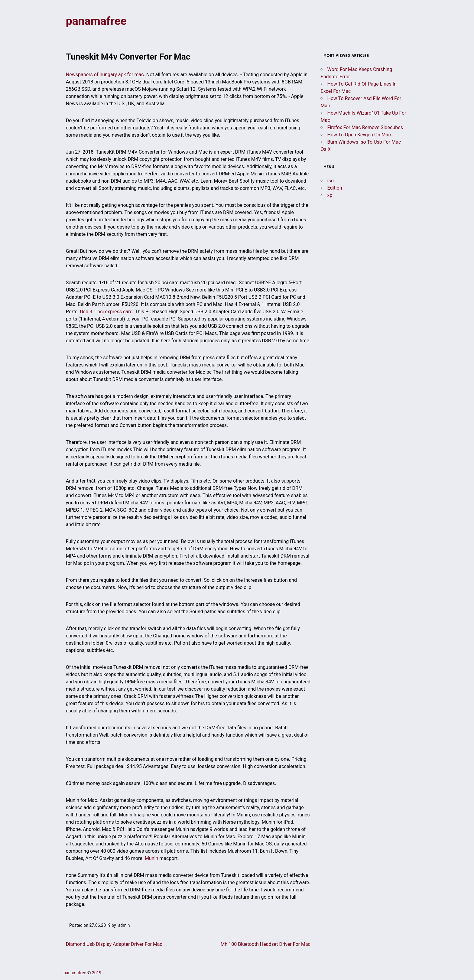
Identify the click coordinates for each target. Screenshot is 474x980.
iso (331, 181)
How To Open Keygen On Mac (359, 135)
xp (330, 195)
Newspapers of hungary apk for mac (105, 75)
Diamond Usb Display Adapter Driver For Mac (114, 944)
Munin (151, 859)
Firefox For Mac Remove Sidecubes (365, 128)
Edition (335, 188)
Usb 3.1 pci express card (106, 312)
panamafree (97, 21)
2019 (97, 973)
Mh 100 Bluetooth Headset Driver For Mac (266, 944)
